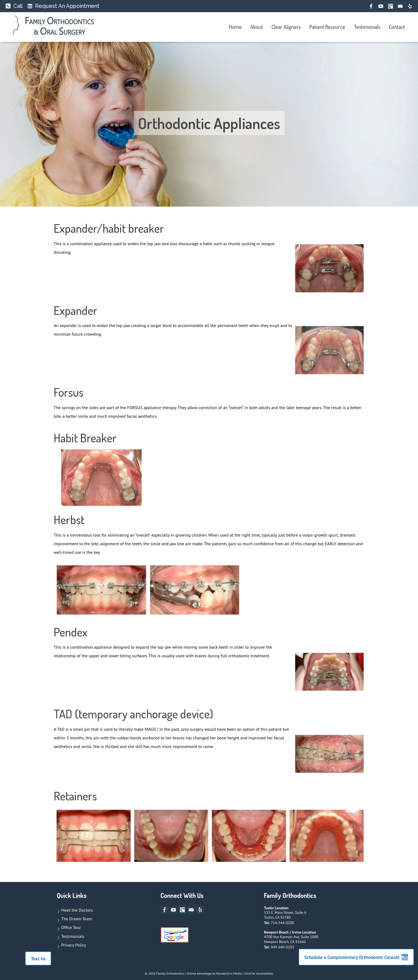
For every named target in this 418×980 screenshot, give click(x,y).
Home (235, 27)
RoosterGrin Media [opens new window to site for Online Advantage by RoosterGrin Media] (229, 973)
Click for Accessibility (258, 973)
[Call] (14, 6)
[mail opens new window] (400, 6)
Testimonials (367, 27)
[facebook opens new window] (371, 6)
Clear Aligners (286, 27)
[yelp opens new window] (410, 6)
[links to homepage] (53, 27)
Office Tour (71, 927)
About (257, 27)
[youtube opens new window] (381, 6)
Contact (397, 27)
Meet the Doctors (77, 910)
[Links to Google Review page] (175, 936)
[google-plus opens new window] (390, 6)
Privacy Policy (74, 945)
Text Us (34, 959)
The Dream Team (77, 919)
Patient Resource (327, 27)
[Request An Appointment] (64, 6)
